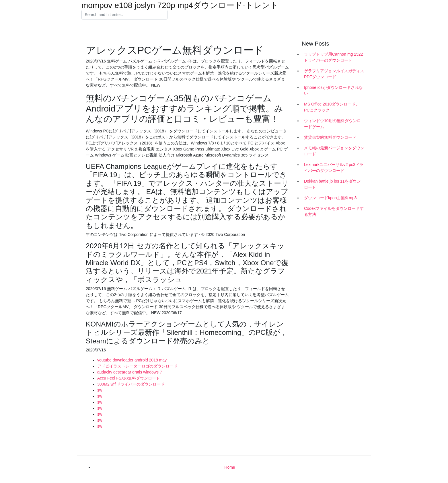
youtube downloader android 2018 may (132, 360)
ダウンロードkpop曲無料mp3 (330, 198)
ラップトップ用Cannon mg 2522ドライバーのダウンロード (333, 57)
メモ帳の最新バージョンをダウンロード (334, 151)
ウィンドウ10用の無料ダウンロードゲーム (332, 124)
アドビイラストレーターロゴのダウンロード (137, 366)
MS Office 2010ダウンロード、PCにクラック (332, 107)
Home (230, 467)
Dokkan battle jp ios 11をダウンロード (332, 184)
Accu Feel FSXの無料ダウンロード (129, 378)
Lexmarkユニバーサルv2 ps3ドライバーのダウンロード (334, 168)
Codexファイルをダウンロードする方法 (334, 211)
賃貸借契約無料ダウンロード (330, 137)
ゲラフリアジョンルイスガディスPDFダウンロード (334, 74)
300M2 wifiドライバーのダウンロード (131, 384)
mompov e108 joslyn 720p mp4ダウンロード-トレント (180, 5)
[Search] (124, 15)
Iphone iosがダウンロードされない (333, 90)
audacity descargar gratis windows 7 (130, 372)
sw (100, 390)
